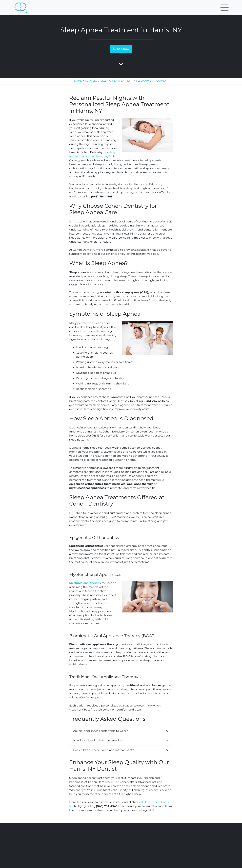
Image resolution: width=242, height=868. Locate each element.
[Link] (20, 8)
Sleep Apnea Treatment (117, 81)
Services (91, 81)
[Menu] (225, 8)
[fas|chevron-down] (121, 64)
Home (78, 81)
